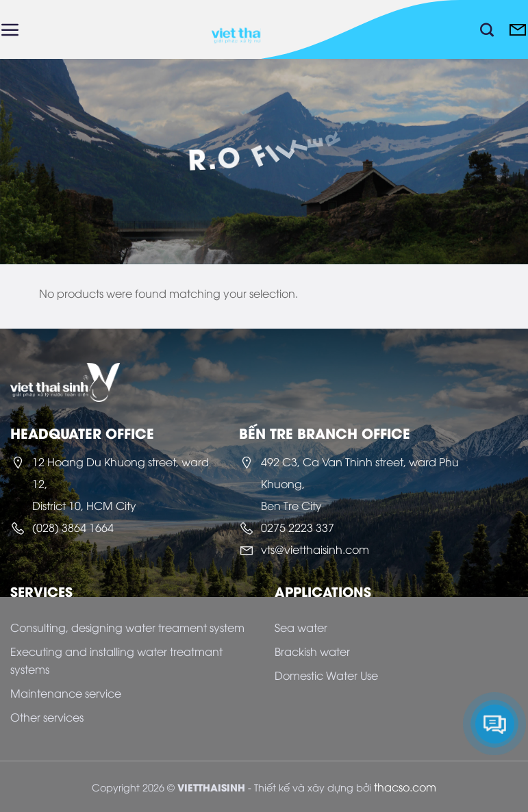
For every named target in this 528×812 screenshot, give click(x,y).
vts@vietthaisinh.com (315, 549)
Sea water (301, 627)
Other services (47, 717)
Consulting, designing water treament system (127, 627)
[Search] (487, 29)
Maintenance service (66, 693)
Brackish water (312, 651)
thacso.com (405, 787)
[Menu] (10, 29)
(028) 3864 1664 (73, 527)
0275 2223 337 (298, 527)
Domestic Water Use (326, 675)
